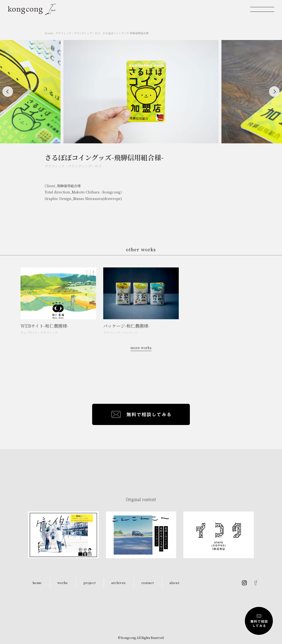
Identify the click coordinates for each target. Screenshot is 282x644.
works (63, 583)
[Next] (274, 92)
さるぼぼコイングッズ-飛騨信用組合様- (126, 33)
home (37, 583)
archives (118, 583)
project (90, 583)
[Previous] (8, 92)
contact (148, 583)
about (174, 583)
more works (141, 348)
